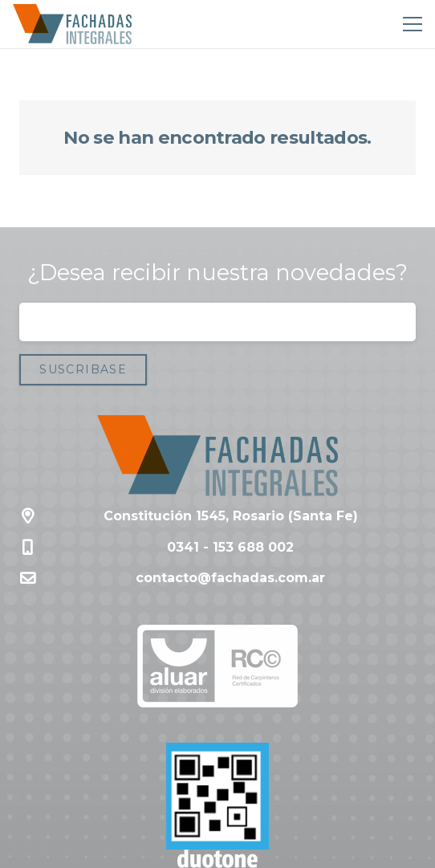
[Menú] (409, 24)
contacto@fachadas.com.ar (230, 578)
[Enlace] (72, 24)
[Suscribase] (83, 370)
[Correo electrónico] (217, 322)
